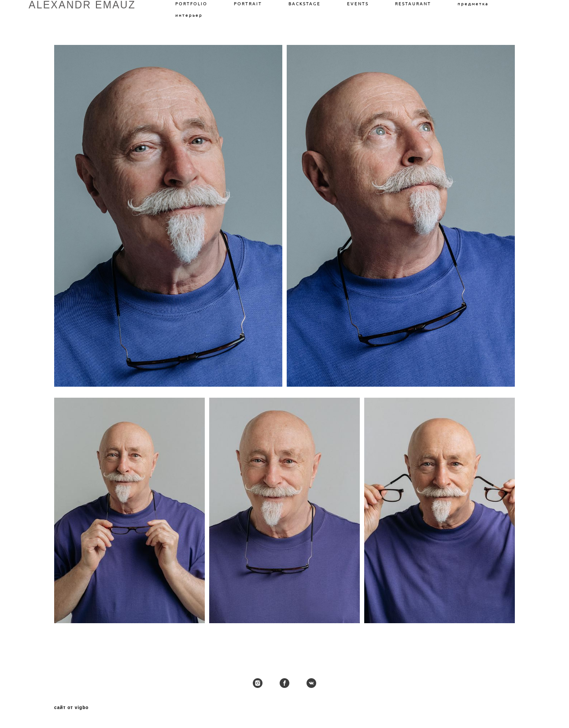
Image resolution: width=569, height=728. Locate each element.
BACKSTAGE (305, 4)
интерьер (189, 15)
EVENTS (358, 4)
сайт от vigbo (71, 708)
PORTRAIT (248, 4)
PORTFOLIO (191, 4)
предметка (473, 4)
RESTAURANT (413, 4)
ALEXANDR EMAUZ (82, 5)
